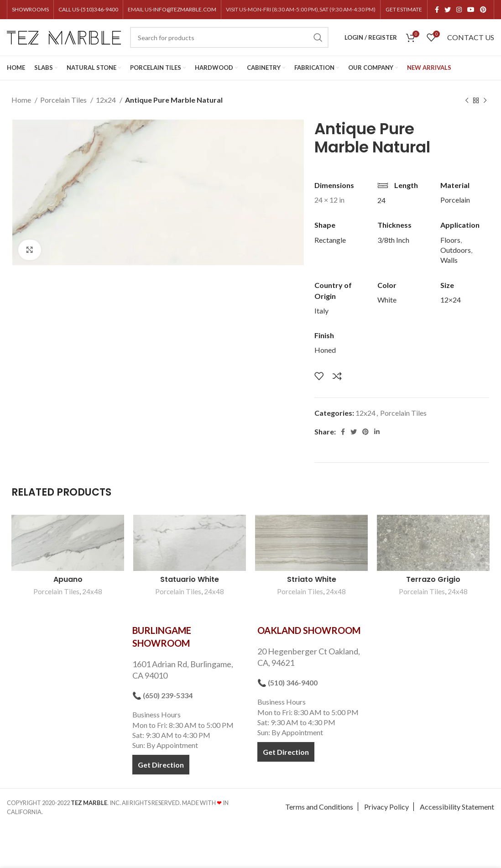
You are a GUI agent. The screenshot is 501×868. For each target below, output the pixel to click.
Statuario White (190, 579)
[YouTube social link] (471, 10)
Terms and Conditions (319, 807)
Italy (321, 311)
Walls (449, 260)
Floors (450, 240)
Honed (325, 350)
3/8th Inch (393, 240)
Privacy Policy (386, 807)
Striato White (312, 579)
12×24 (451, 300)
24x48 (92, 591)
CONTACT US (471, 37)
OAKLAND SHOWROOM (309, 630)
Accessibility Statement (457, 807)
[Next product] (485, 101)
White (387, 300)
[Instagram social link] (459, 10)
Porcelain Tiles (64, 100)
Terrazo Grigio (433, 579)
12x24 (107, 100)
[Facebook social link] (437, 10)
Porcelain (455, 200)
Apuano (68, 579)
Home (22, 100)
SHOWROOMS (30, 9)
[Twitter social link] (448, 10)
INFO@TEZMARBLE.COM (185, 9)
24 (381, 200)
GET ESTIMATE (404, 9)
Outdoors (456, 250)
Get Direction (161, 765)
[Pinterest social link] (483, 10)
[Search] (229, 37)
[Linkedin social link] (377, 432)
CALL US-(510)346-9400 (88, 9)
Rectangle (330, 240)
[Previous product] (467, 101)
